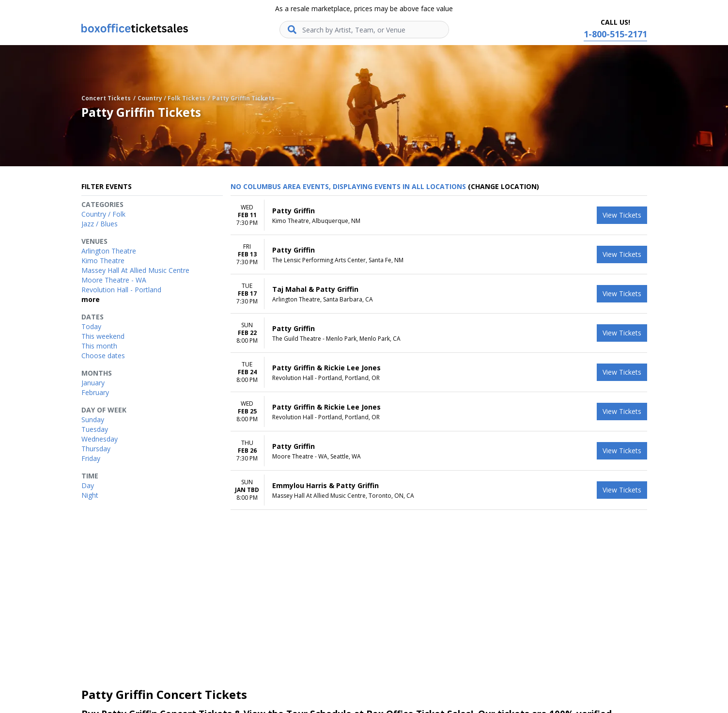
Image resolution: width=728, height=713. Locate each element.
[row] (439, 215)
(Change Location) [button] (503, 186)
